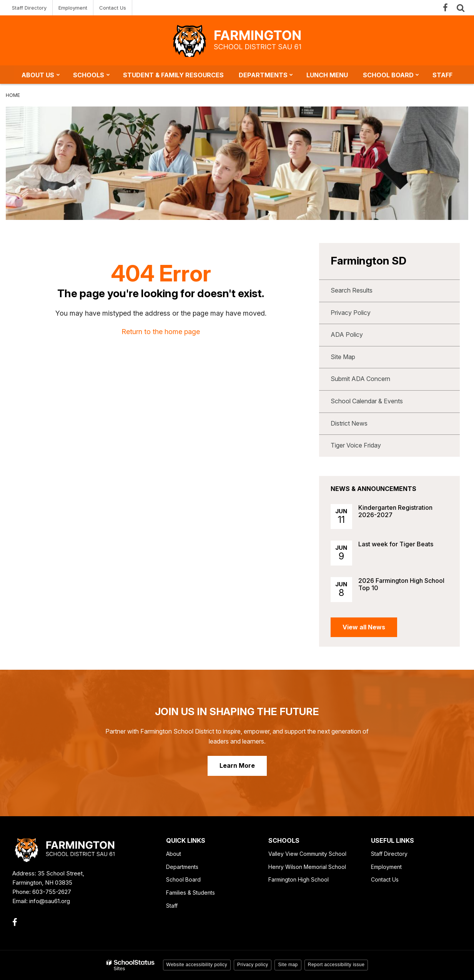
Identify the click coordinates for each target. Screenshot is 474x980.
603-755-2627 (52, 892)
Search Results (352, 290)
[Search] (461, 8)
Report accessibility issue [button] (336, 965)
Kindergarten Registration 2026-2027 (395, 511)
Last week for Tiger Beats (396, 544)
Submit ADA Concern (360, 379)
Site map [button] (288, 965)
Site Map (343, 357)
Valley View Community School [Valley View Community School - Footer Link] (307, 854)
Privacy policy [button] (253, 965)
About (174, 854)
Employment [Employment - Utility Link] (73, 8)
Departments (182, 867)
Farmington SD (368, 261)
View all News (364, 627)
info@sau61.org (50, 901)
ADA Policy (347, 334)
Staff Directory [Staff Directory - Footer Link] (389, 854)
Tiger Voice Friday (356, 445)
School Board (183, 879)
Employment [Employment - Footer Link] (386, 867)
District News (349, 423)
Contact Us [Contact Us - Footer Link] (385, 879)
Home (13, 95)
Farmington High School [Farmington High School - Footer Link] (299, 879)
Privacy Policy (351, 313)
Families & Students (190, 893)
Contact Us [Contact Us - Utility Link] (113, 8)
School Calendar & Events (367, 401)
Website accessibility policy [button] (197, 965)
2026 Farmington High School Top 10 (401, 584)
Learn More (237, 765)
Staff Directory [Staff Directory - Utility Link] (29, 8)
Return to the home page (161, 332)
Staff (172, 906)
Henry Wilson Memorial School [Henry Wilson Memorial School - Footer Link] (307, 867)
